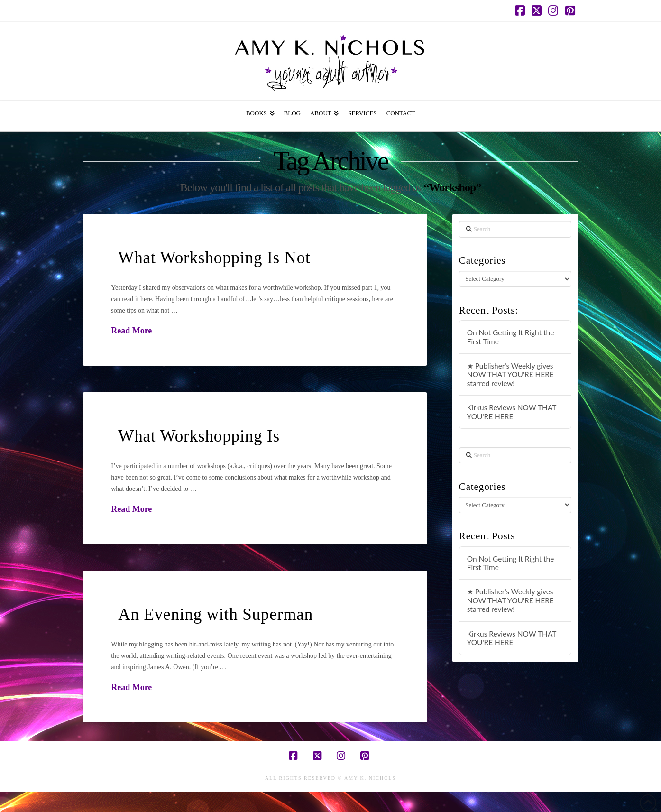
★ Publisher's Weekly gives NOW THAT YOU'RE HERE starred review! (510, 374)
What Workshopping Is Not (214, 258)
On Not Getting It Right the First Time (511, 337)
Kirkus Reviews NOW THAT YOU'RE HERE (512, 412)
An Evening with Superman (216, 614)
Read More (131, 331)
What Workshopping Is (199, 436)
